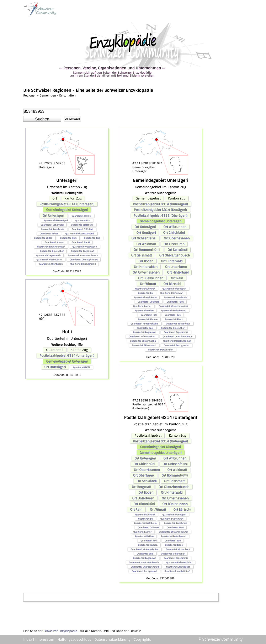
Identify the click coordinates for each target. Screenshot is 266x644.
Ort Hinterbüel (178, 272)
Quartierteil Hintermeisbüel (51, 247)
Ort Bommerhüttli (147, 250)
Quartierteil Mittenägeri (56, 220)
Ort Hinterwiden (146, 267)
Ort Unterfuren (176, 267)
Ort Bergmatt (141, 487)
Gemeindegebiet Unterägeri (67, 210)
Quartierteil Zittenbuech (51, 264)
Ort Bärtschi (172, 284)
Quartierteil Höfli (68, 238)
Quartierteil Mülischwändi (142, 336)
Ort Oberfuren (174, 244)
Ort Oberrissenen (177, 238)
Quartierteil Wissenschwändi (80, 233)
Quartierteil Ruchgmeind (83, 264)
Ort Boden (146, 261)
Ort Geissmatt (141, 255)
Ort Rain (177, 278)
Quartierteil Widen (43, 238)
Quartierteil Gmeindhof (52, 251)
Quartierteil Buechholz (52, 229)
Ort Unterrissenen (146, 272)
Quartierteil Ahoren (54, 242)
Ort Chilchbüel (174, 233)
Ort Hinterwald (172, 261)
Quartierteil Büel (145, 328)
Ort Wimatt (148, 284)
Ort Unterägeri (53, 215)
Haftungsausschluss (74, 640)
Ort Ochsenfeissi (144, 238)
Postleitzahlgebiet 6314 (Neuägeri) (160, 210)
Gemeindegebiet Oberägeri (160, 447)
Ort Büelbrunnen (151, 278)
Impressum (45, 640)
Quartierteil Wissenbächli (49, 259)
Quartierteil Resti (175, 302)
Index (28, 640)
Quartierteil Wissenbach (85, 247)
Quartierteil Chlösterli (82, 229)
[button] (42, 119)
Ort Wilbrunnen (175, 227)
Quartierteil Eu (83, 220)
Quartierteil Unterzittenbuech (83, 255)
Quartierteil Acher (49, 233)
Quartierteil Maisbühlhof (160, 350)
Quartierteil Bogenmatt (82, 251)
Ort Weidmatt (146, 244)
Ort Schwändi (177, 250)
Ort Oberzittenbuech (175, 255)
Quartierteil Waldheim (82, 225)
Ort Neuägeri (146, 233)
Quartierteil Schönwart (52, 225)
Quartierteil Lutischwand (174, 310)
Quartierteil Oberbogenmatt (84, 259)
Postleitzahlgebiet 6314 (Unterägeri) (67, 204)
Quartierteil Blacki (81, 242)
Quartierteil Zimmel (81, 216)
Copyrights (142, 640)
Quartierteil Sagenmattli (48, 255)
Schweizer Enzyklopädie (60, 631)
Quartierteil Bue (92, 238)
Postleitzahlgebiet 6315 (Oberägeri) (161, 215)
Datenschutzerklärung (112, 640)
